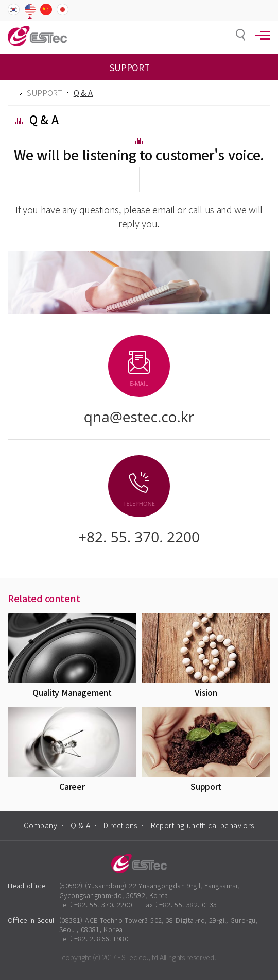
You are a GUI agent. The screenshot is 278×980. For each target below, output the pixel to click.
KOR (14, 11)
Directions (120, 825)
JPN (63, 11)
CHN (46, 11)
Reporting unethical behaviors (203, 825)
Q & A (80, 825)
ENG (30, 11)
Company (40, 825)
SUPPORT (45, 93)
